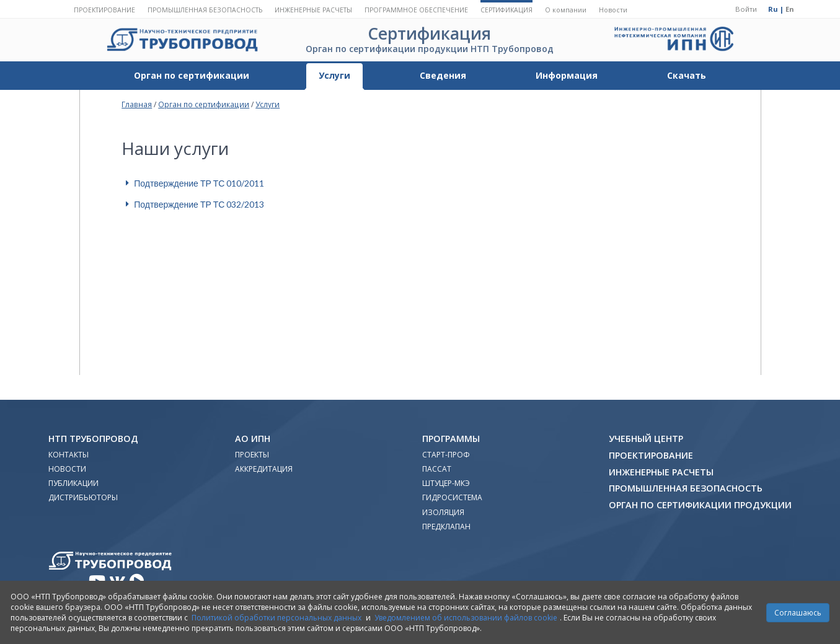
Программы (451, 439)
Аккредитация (264, 469)
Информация (567, 75)
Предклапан (446, 527)
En (790, 9)
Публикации (73, 483)
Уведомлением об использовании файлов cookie (466, 618)
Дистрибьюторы (83, 497)
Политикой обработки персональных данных (276, 618)
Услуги (334, 75)
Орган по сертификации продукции (700, 505)
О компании (566, 10)
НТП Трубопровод (93, 439)
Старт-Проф (446, 455)
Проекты (252, 455)
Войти (746, 9)
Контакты (69, 455)
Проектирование (104, 10)
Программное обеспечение (416, 10)
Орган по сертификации (192, 75)
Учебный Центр (646, 439)
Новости (613, 10)
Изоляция (443, 512)
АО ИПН (253, 439)
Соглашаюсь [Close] (798, 613)
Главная (137, 104)
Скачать (687, 75)
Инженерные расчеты (313, 10)
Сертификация (506, 10)
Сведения (443, 75)
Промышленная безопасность (205, 10)
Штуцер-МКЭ (446, 483)
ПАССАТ (437, 469)
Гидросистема (452, 497)
